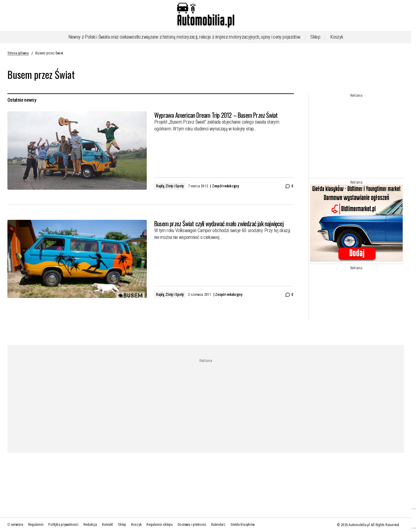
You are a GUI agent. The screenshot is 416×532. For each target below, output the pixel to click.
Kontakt (107, 525)
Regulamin (36, 525)
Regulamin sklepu (159, 525)
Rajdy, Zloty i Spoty (170, 186)
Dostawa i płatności (192, 525)
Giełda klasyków (242, 525)
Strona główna (18, 53)
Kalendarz (218, 525)
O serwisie (15, 525)
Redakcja (90, 525)
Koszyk (337, 37)
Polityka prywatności (63, 525)
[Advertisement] (358, 136)
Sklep (315, 37)
